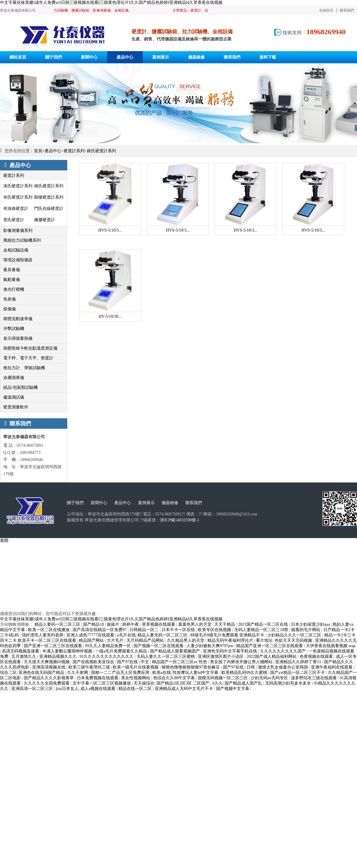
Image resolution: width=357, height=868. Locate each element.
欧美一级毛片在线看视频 (136, 667)
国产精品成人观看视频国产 (176, 651)
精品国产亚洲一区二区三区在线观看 (270, 646)
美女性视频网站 (136, 678)
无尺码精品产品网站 (146, 640)
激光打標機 (14, 289)
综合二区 (8, 673)
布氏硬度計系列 (18, 197)
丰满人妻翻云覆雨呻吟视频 (68, 651)
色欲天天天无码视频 (294, 640)
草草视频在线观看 (159, 624)
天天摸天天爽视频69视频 (47, 662)
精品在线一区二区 (136, 689)
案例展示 (146, 503)
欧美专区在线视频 (215, 630)
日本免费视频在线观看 (98, 678)
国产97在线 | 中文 (133, 662)
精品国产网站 (92, 640)
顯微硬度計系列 (49, 197)
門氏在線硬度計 (49, 209)
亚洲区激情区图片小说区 (221, 656)
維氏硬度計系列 (101, 151)
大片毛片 (116, 640)
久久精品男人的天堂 (186, 640)
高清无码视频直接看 (21, 651)
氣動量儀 (12, 280)
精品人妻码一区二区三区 (58, 624)
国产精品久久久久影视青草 (49, 678)
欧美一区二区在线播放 (49, 630)
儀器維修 (170, 503)
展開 (4, 541)
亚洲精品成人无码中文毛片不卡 (184, 689)
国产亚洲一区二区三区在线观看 (54, 646)
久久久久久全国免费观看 (47, 683)
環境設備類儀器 (18, 260)
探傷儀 (10, 309)
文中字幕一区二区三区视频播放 (102, 683)
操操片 (114, 624)
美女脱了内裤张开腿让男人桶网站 (242, 662)
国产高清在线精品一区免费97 (100, 630)
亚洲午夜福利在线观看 (332, 667)
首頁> (39, 151)
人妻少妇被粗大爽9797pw (210, 646)
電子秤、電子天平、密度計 (28, 358)
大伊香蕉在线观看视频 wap (331, 646)
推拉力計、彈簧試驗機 (24, 368)
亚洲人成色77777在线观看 (91, 635)
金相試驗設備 (16, 250)
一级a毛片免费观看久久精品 (122, 651)
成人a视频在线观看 (98, 689)
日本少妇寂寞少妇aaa (311, 624)
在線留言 (326, 10)
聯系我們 (347, 10)
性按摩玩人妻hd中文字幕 (196, 673)
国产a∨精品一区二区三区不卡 (298, 673)
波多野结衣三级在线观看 (314, 678)
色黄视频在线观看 (317, 656)
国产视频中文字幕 (233, 689)
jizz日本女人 (67, 689)
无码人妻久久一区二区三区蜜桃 (166, 656)
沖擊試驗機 (14, 329)
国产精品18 (94, 624)
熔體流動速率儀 (18, 319)
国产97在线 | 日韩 (239, 667)
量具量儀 (12, 270)
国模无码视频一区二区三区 (223, 678)
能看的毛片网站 (306, 630)
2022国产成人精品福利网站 (272, 656)
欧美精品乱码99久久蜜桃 (245, 673)
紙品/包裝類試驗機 (21, 387)
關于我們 (75, 503)
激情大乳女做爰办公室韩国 (284, 667)
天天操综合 (144, 683)
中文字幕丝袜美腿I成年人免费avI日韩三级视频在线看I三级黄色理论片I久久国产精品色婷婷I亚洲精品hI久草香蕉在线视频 (111, 3)
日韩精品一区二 (145, 630)
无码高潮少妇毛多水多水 (289, 683)
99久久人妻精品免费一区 (109, 646)
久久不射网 (78, 673)
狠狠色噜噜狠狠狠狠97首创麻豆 (191, 667)
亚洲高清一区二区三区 (33, 689)
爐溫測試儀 (14, 397)
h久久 (218, 683)
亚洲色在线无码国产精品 (42, 673)
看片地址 (264, 640)
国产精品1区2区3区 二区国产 (184, 683)
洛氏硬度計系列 (18, 186)
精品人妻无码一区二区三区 (163, 635)
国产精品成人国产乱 (244, 683)
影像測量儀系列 (18, 231)
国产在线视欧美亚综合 (94, 662)
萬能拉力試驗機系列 (22, 240)
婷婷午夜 (131, 624)
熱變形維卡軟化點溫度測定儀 (30, 348)
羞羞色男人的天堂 (195, 624)
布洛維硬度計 (16, 209)
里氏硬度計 (14, 220)
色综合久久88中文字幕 (175, 678)
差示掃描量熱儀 (18, 338)
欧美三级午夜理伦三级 (90, 667)
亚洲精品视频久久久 (59, 656)
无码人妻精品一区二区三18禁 (262, 630)
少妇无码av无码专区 (270, 678)
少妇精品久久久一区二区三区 (295, 635)
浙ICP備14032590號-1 (180, 520)
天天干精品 (225, 624)
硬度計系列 (74, 151)
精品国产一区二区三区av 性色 (180, 662)
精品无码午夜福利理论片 (231, 640)
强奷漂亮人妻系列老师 (43, 635)
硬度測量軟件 (16, 407)
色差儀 (10, 299)
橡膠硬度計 (45, 220)
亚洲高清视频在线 (49, 667)
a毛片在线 (126, 635)
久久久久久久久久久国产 (284, 651)
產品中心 (53, 151)
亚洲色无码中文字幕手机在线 (231, 651)
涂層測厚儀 (14, 378)
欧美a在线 (162, 673)
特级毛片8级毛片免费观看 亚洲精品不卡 (228, 635)
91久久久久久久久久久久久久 (107, 656)
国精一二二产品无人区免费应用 (121, 673)
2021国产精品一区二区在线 (264, 624)
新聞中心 (99, 503)
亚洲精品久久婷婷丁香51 (299, 662)
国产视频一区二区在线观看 (159, 646)
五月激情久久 (24, 656)
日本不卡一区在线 (179, 630)
